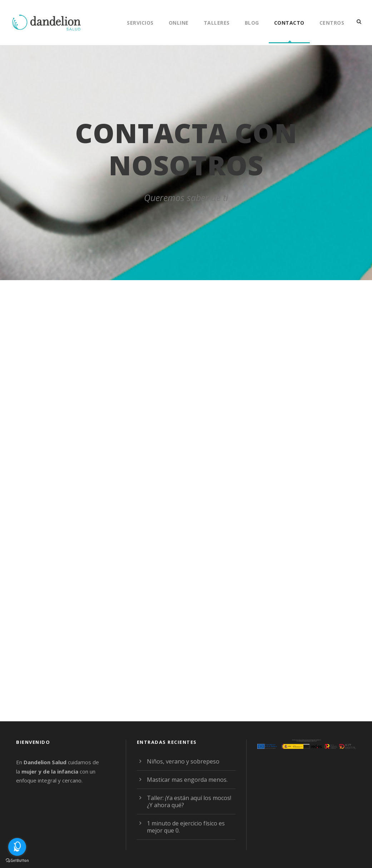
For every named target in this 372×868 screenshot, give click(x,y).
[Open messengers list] (17, 847)
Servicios (137, 23)
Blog (252, 23)
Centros (331, 23)
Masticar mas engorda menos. (185, 779)
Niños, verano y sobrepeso (181, 761)
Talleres (215, 23)
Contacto (289, 23)
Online (177, 23)
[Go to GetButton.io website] (17, 861)
